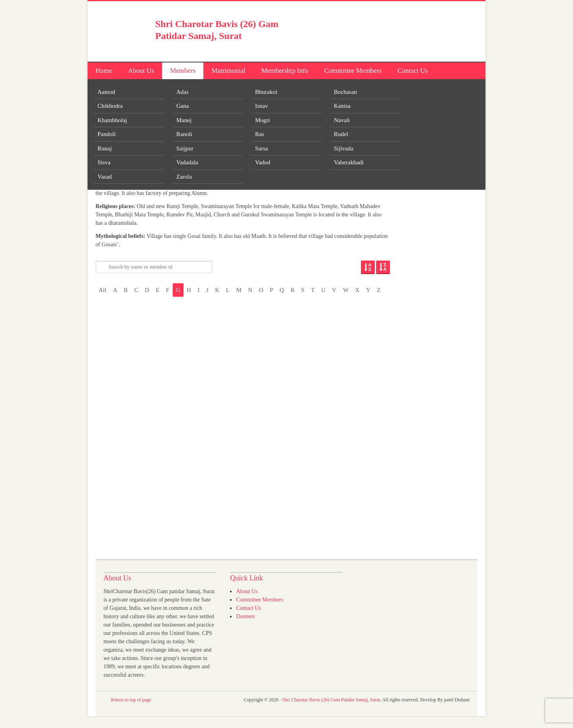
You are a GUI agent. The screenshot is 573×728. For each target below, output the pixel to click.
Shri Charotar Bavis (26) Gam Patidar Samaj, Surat (331, 700)
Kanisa (342, 106)
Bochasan (345, 92)
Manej (184, 120)
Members (183, 71)
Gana (183, 106)
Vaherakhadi (349, 162)
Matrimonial (228, 71)
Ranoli (184, 134)
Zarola (184, 177)
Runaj (105, 148)
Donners (245, 616)
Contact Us (413, 71)
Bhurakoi (266, 92)
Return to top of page (131, 700)
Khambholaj (112, 120)
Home (104, 71)
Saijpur (185, 148)
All (102, 290)
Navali (342, 120)
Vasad (105, 177)
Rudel (341, 134)
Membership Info (285, 71)
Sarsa (262, 148)
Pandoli (107, 134)
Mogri (263, 120)
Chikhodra (110, 106)
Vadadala (187, 162)
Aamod (106, 92)
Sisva (104, 162)
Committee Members (353, 71)
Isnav (262, 106)
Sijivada (344, 148)
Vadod (263, 162)
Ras (260, 134)
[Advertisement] (384, 30)
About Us (141, 71)
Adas (182, 92)
